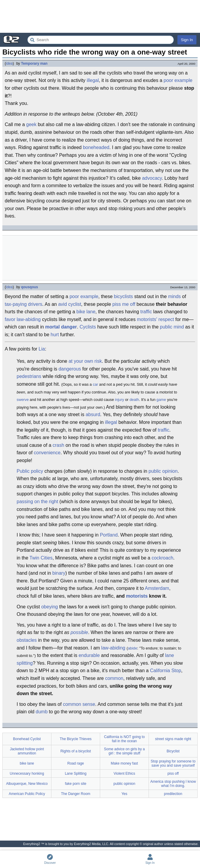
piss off (173, 774)
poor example (178, 80)
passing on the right (37, 502)
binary (59, 573)
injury (120, 400)
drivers (35, 304)
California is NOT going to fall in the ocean (124, 739)
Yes (125, 794)
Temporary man (34, 63)
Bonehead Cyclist (27, 739)
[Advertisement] (100, 16)
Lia (42, 349)
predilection (173, 794)
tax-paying (16, 304)
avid (63, 304)
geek (31, 124)
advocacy (152, 178)
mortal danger (61, 327)
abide (132, 648)
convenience (47, 453)
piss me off (124, 304)
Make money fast (124, 763)
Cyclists (88, 327)
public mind (172, 327)
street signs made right (173, 739)
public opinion (163, 471)
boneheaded (96, 147)
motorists (137, 596)
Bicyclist (173, 751)
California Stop (166, 671)
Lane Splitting (76, 774)
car (95, 384)
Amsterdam (157, 588)
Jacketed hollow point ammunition (27, 751)
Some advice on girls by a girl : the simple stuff (124, 751)
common (114, 678)
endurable (89, 655)
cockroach (162, 558)
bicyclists (123, 296)
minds (175, 296)
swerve (23, 400)
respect (166, 319)
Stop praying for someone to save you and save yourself (173, 763)
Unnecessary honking (27, 774)
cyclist (75, 304)
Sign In (187, 40)
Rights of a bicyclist (76, 751)
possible (79, 632)
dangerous (70, 369)
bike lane (86, 312)
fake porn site (75, 784)
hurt (55, 335)
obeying (50, 607)
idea (9, 63)
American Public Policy (27, 794)
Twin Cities (41, 558)
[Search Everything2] (101, 40)
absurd (93, 414)
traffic (146, 312)
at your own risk (85, 361)
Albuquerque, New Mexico (27, 784)
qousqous (30, 287)
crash (58, 445)
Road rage (75, 763)
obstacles (27, 640)
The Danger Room (76, 794)
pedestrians (29, 376)
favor (10, 319)
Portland (109, 535)
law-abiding (29, 319)
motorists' (147, 319)
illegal (93, 80)
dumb (42, 712)
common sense (79, 704)
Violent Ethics (124, 774)
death (134, 400)
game (161, 400)
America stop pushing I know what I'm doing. (173, 784)
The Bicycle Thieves (76, 739)
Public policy (30, 471)
